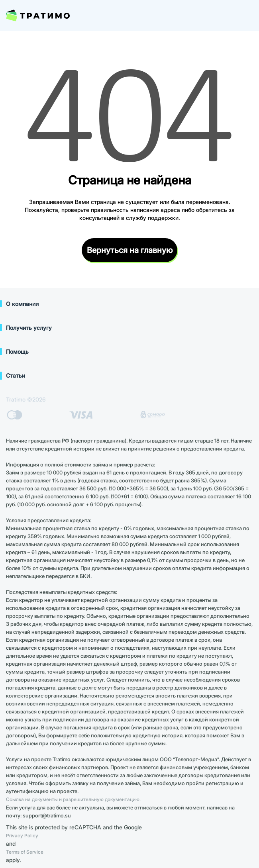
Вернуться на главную (130, 250)
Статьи (16, 375)
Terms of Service (25, 852)
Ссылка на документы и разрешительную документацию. (73, 799)
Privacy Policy (22, 836)
